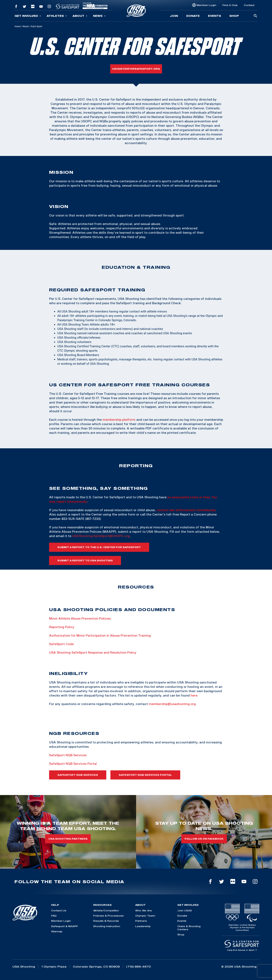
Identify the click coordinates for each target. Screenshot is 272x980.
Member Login (206, 5)
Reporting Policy (62, 627)
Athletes (57, 16)
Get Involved (28, 16)
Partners (141, 921)
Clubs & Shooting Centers (189, 928)
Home (18, 26)
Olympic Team (145, 916)
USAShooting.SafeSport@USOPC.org (101, 536)
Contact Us (59, 910)
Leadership (143, 926)
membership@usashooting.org (172, 704)
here (194, 695)
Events (215, 16)
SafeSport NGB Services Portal (73, 764)
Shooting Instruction (107, 926)
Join (174, 16)
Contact (249, 5)
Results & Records (106, 921)
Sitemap (57, 931)
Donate (193, 16)
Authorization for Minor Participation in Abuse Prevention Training (100, 635)
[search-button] (255, 16)
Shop (234, 16)
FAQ (54, 916)
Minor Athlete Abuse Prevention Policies (80, 618)
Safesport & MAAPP (65, 926)
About (80, 16)
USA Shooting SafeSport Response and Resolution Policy (93, 652)
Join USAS (185, 910)
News (99, 16)
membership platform (119, 419)
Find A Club (230, 5)
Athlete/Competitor (106, 910)
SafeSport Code (62, 644)
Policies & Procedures (108, 916)
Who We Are (144, 910)
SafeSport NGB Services (68, 755)
